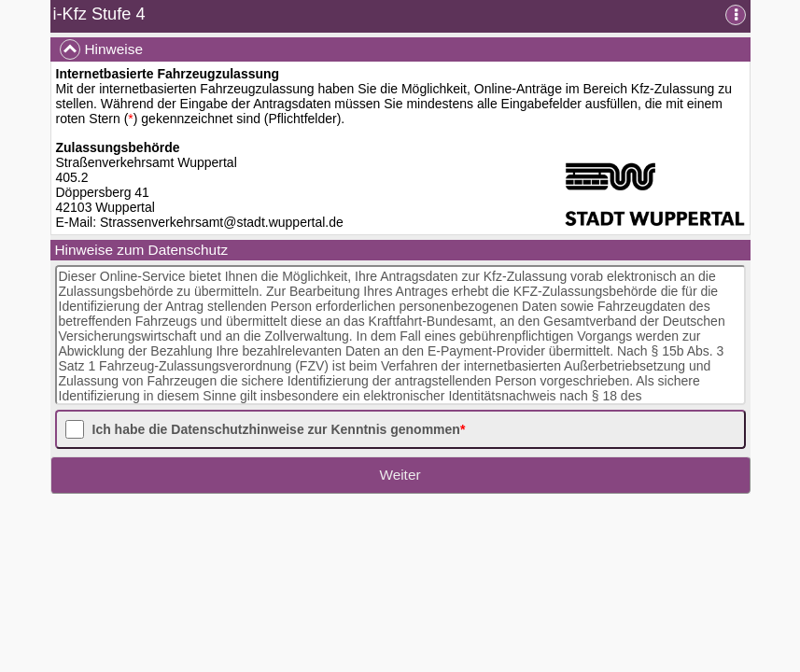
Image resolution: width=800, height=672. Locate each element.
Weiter (400, 475)
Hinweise (101, 49)
